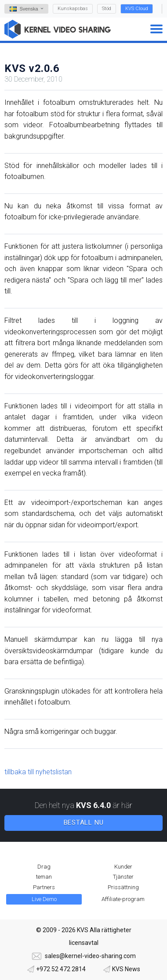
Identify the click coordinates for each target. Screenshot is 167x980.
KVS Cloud (137, 9)
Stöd (107, 9)
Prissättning (123, 887)
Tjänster (123, 877)
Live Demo (44, 899)
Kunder (123, 867)
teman (44, 877)
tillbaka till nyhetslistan (38, 772)
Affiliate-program (123, 899)
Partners (44, 887)
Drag (44, 867)
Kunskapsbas (73, 9)
